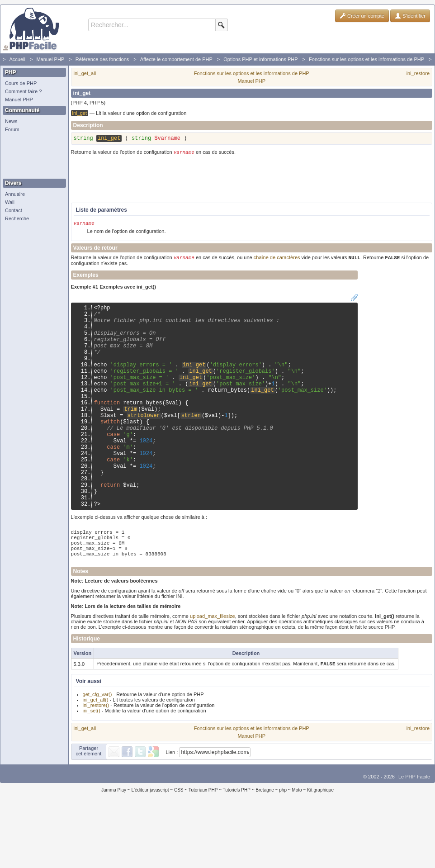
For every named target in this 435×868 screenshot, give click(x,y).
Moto (297, 847)
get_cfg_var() (97, 752)
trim (130, 435)
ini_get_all (85, 73)
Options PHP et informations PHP (260, 59)
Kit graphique (320, 847)
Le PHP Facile (414, 834)
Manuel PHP (50, 59)
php (283, 847)
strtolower (144, 443)
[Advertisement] (32, 156)
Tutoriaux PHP (203, 847)
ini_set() (92, 768)
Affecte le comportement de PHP (176, 59)
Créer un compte (362, 16)
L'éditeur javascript (150, 847)
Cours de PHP (21, 83)
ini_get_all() (96, 757)
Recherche (17, 218)
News (11, 121)
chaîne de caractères (277, 261)
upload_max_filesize (213, 673)
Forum (12, 129)
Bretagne (265, 847)
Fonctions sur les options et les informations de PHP (366, 59)
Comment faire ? (23, 91)
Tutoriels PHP (237, 847)
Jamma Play (114, 847)
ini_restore (418, 73)
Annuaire (15, 194)
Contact (14, 210)
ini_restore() (96, 763)
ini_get (194, 382)
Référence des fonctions (102, 59)
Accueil (17, 59)
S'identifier (410, 16)
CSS (179, 847)
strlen (191, 443)
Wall (10, 202)
